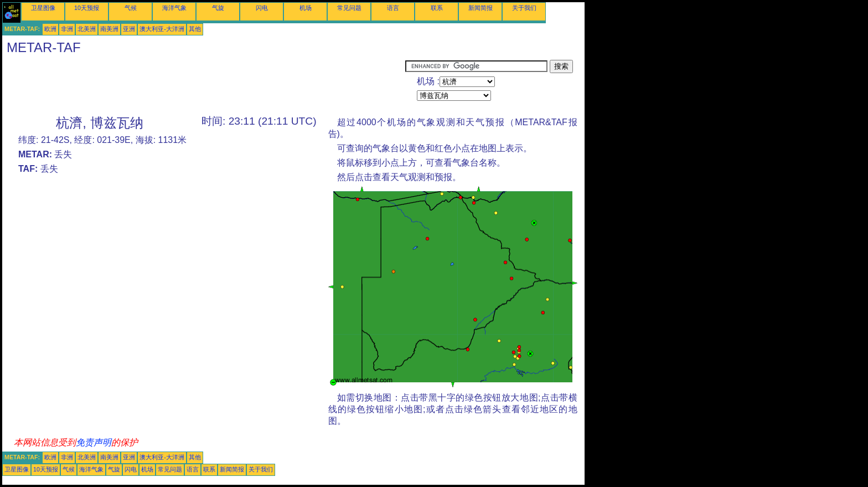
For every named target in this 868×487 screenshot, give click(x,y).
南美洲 (109, 29)
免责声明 (94, 442)
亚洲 (129, 29)
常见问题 (349, 8)
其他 (195, 29)
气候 (131, 8)
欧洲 (50, 29)
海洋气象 (174, 8)
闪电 (262, 8)
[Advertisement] (204, 85)
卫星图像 (43, 8)
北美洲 (87, 29)
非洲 (67, 29)
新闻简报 (480, 8)
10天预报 (87, 8)
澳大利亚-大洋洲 (162, 29)
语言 (393, 8)
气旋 (218, 8)
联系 (437, 8)
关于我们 (524, 8)
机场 (306, 8)
